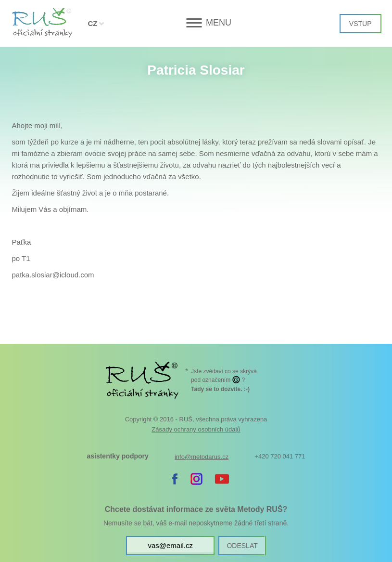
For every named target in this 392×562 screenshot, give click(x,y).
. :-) (220, 389)
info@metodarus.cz (202, 457)
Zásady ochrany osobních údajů (196, 429)
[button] (196, 23)
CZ (92, 23)
